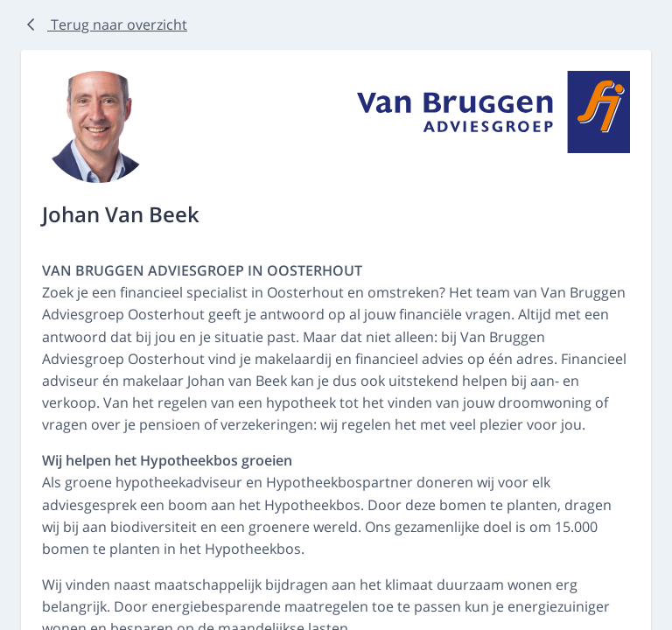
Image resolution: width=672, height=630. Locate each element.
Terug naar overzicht (104, 24)
